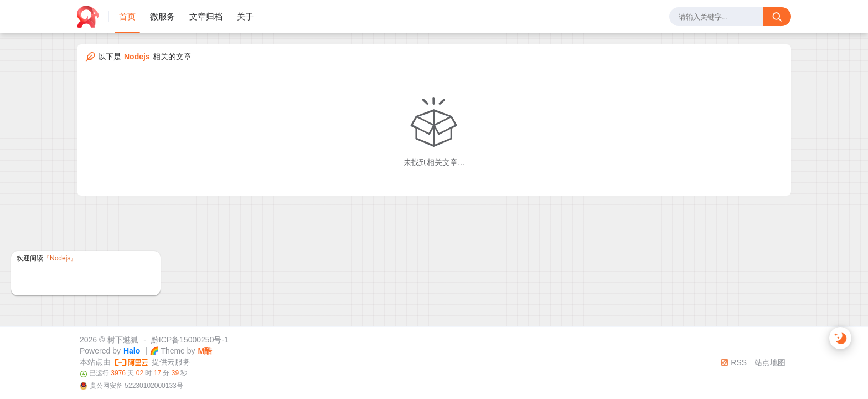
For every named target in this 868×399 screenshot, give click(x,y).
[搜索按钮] (777, 17)
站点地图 (770, 362)
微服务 (162, 16)
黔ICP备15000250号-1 (190, 340)
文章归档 (206, 16)
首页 (127, 16)
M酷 (205, 351)
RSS (734, 362)
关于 (245, 16)
